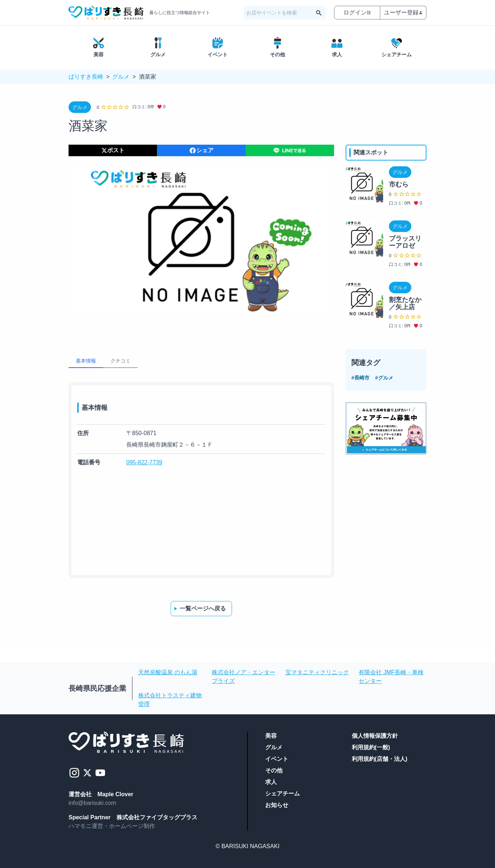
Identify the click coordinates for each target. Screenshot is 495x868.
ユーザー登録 (403, 12)
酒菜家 (148, 77)
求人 (271, 782)
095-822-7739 (144, 462)
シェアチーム (282, 794)
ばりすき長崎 (86, 77)
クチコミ (121, 361)
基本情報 (86, 361)
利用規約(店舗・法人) (380, 759)
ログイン (357, 12)
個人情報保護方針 (375, 736)
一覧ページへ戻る (199, 608)
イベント (277, 759)
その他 (274, 770)
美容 (271, 736)
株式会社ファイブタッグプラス (157, 817)
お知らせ (277, 805)
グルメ (121, 77)
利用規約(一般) (371, 747)
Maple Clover (115, 794)
